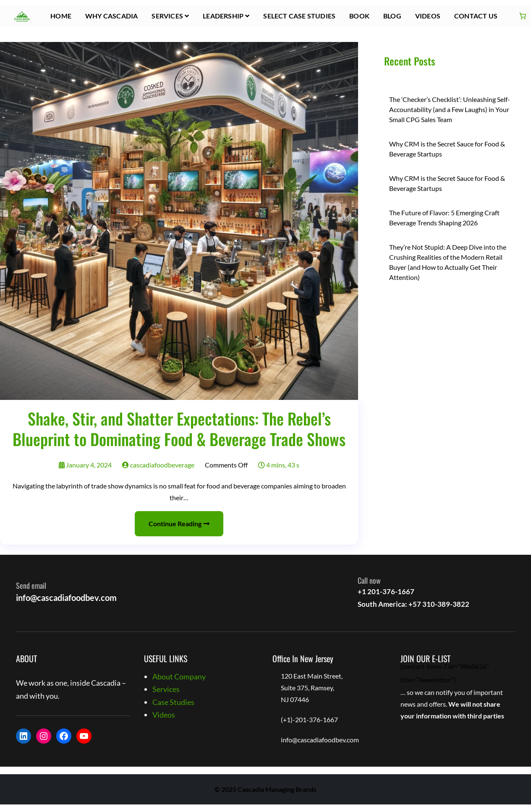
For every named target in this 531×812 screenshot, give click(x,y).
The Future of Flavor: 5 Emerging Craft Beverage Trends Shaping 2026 (444, 218)
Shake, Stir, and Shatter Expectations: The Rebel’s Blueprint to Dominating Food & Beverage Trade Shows (179, 429)
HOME (61, 16)
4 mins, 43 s (279, 465)
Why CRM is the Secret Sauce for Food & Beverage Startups (447, 149)
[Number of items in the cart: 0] (523, 16)
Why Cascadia (111, 16)
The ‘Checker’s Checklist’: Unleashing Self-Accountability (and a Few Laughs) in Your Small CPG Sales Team (450, 109)
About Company (179, 676)
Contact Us (476, 16)
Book (359, 16)
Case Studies (173, 702)
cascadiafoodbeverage (158, 465)
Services (167, 16)
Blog (392, 16)
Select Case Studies (299, 16)
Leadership (223, 16)
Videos (428, 16)
